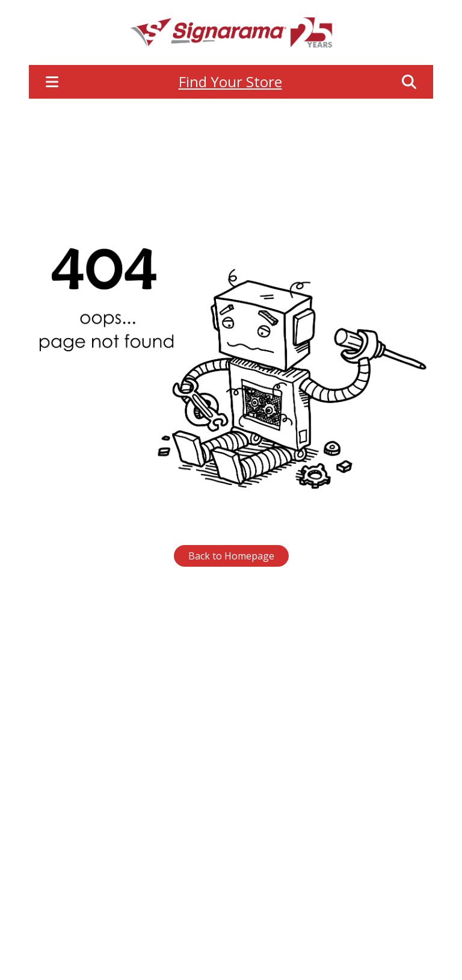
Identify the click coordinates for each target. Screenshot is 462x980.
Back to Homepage (231, 556)
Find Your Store (230, 82)
